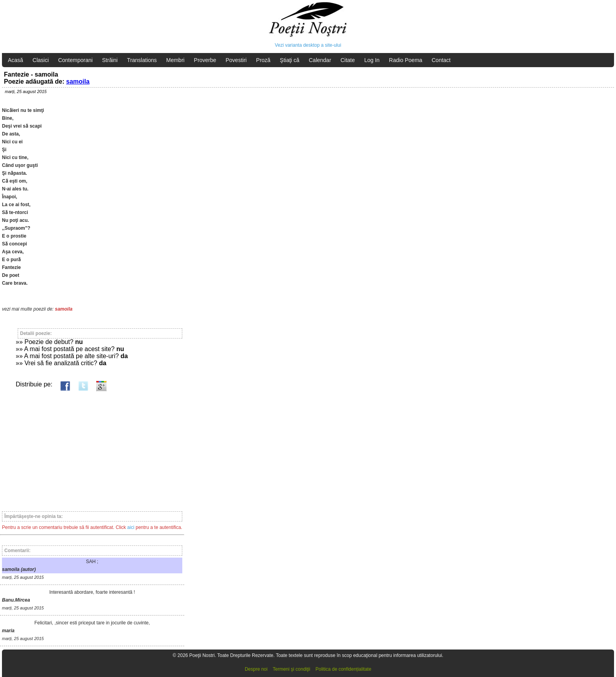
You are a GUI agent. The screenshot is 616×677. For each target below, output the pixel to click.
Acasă (16, 60)
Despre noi (256, 669)
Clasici (41, 60)
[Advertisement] (92, 448)
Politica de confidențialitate (343, 669)
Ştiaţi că (290, 60)
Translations (142, 60)
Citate (348, 60)
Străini (110, 60)
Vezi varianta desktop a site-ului (308, 45)
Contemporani (75, 60)
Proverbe (205, 60)
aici (131, 527)
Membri (175, 60)
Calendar (320, 60)
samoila (78, 81)
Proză (263, 60)
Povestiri (236, 60)
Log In (372, 60)
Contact (441, 60)
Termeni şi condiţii (291, 669)
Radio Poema (406, 60)
